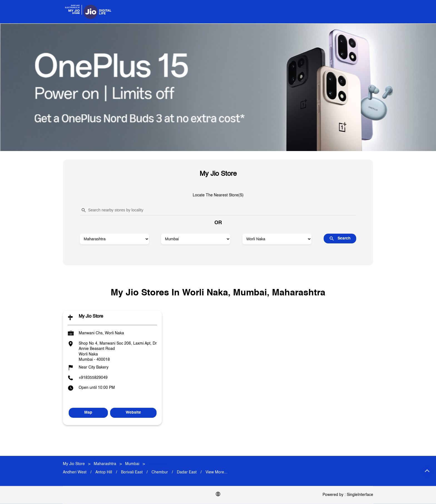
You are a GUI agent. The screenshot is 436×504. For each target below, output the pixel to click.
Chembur (160, 472)
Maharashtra (105, 464)
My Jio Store (91, 317)
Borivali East (132, 472)
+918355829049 (93, 377)
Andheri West (75, 472)
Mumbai (132, 464)
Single (360, 495)
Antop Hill (104, 472)
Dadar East (187, 472)
